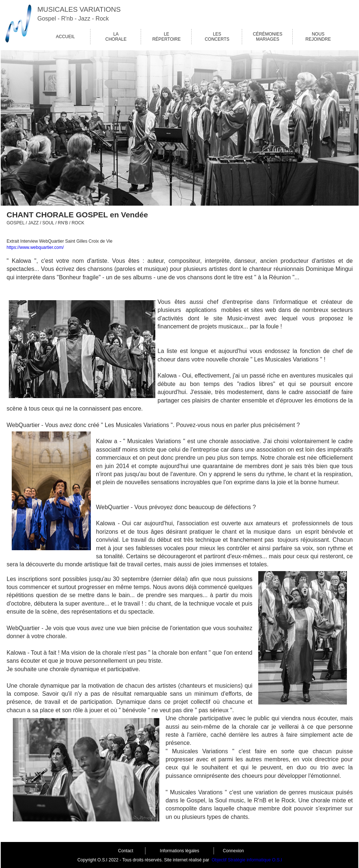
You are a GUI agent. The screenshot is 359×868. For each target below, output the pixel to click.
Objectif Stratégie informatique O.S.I (247, 860)
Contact (125, 851)
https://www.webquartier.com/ (35, 247)
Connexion (233, 851)
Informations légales (179, 851)
